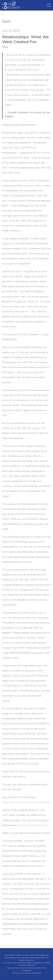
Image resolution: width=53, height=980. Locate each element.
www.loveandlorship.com (35, 825)
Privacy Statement (33, 973)
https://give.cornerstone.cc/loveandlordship (26, 802)
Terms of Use (18, 973)
